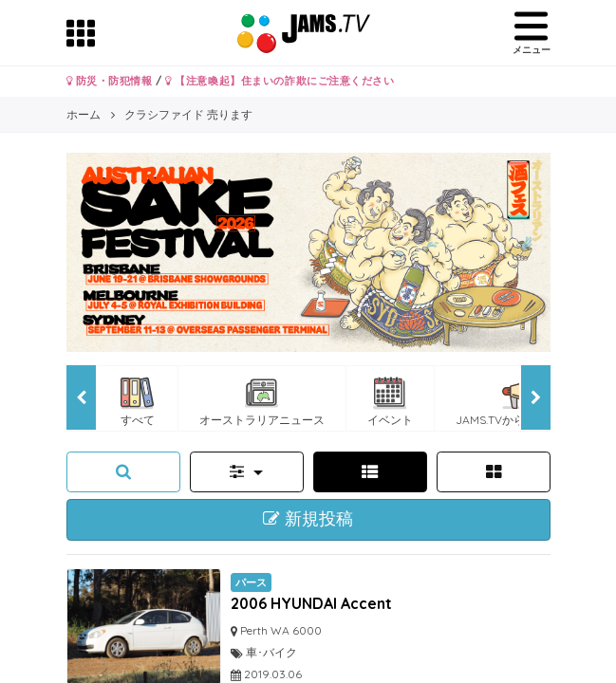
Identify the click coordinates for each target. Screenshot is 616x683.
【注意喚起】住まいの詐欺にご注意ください (280, 81)
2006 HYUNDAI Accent (311, 603)
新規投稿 (308, 519)
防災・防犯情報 (110, 81)
